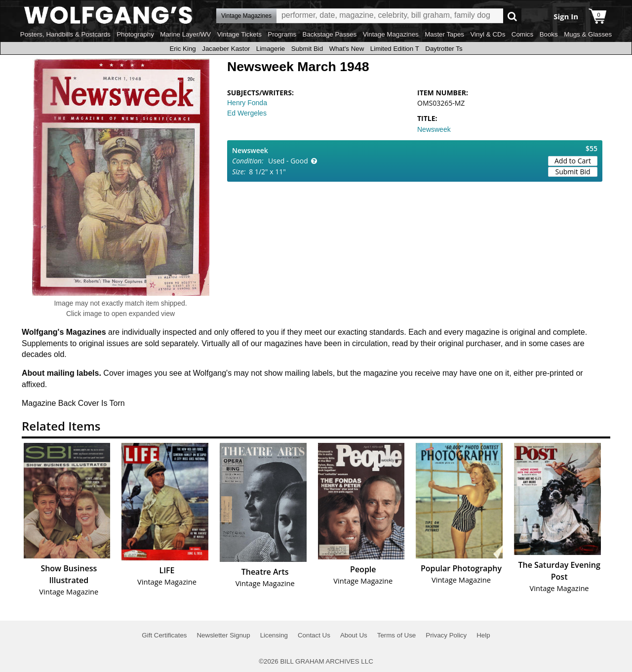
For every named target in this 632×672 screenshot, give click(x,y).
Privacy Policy (446, 635)
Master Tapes (444, 34)
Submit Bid (307, 49)
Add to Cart (573, 161)
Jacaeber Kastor (226, 49)
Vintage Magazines (391, 34)
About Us (354, 635)
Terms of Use (397, 635)
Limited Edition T (395, 49)
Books (549, 34)
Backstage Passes (330, 34)
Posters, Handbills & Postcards (65, 34)
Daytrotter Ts (444, 49)
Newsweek (434, 129)
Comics (522, 34)
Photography (135, 34)
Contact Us (314, 635)
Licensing (274, 635)
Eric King (182, 49)
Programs (282, 34)
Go (512, 16)
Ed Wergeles (247, 113)
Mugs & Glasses (588, 34)
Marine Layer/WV (185, 34)
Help (483, 635)
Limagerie (271, 49)
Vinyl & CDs (488, 34)
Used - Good (288, 161)
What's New (347, 49)
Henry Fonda (247, 103)
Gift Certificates (164, 635)
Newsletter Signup (223, 635)
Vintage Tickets (239, 34)
